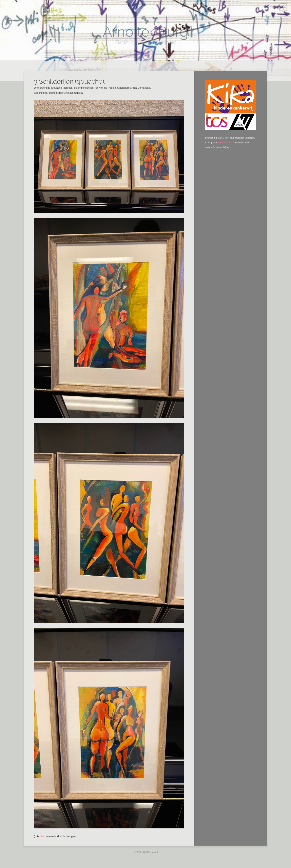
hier (42, 836)
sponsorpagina (225, 143)
